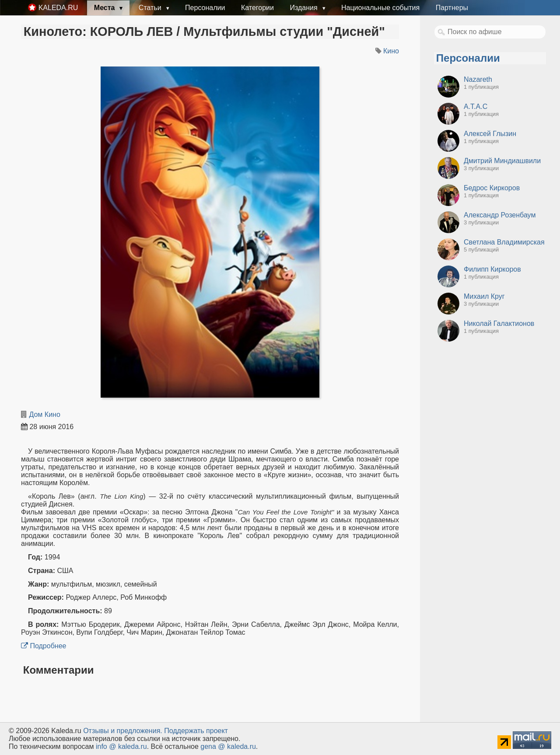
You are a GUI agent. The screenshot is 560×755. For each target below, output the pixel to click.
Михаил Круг (484, 296)
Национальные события (380, 8)
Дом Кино (44, 414)
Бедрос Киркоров (492, 188)
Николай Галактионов (499, 323)
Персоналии (205, 8)
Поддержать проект (196, 731)
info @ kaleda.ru (121, 746)
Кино (391, 51)
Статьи (151, 8)
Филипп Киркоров (492, 269)
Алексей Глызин (490, 134)
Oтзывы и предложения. (123, 731)
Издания (304, 8)
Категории (257, 8)
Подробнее (44, 646)
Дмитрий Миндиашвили (502, 161)
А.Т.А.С (476, 107)
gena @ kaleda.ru (228, 746)
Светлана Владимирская (504, 242)
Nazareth (478, 79)
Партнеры (452, 8)
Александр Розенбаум (500, 215)
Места (105, 8)
